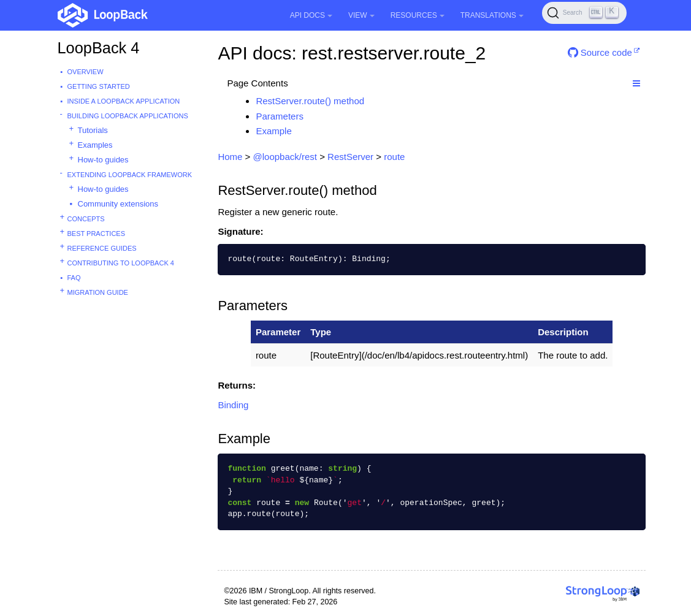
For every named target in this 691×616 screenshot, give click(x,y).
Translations (492, 15)
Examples (95, 145)
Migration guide (98, 292)
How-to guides (103, 160)
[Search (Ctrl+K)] (584, 13)
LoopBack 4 (99, 48)
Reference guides (102, 248)
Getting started (99, 86)
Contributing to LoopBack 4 (121, 263)
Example (273, 131)
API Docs (311, 15)
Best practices (97, 234)
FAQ (74, 278)
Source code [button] (600, 52)
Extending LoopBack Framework (130, 175)
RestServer (350, 157)
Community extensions (118, 204)
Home (230, 157)
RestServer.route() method (310, 101)
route (394, 157)
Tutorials (93, 130)
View (361, 15)
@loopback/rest (285, 157)
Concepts (86, 219)
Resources (418, 15)
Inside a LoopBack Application (124, 101)
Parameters (280, 116)
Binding (233, 405)
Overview (86, 72)
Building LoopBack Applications (128, 116)
